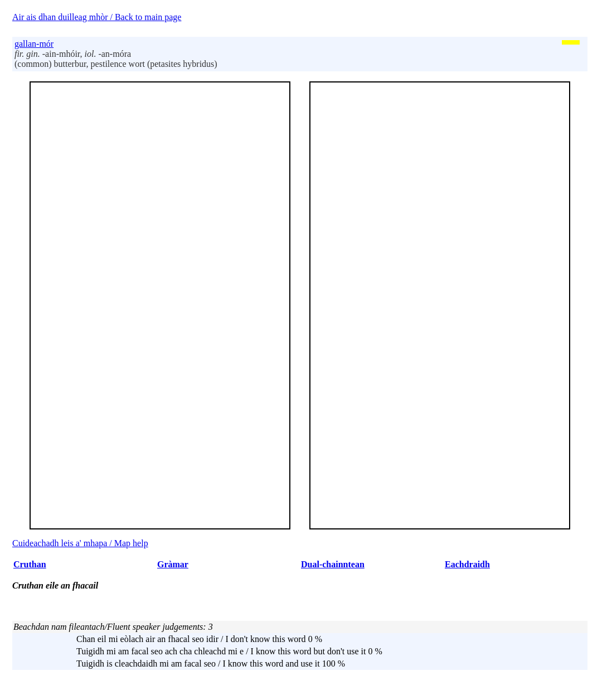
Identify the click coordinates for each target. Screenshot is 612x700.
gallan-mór (34, 44)
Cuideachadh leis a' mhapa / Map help (80, 543)
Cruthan (30, 564)
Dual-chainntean (333, 564)
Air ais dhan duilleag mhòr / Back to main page (97, 17)
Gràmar (173, 564)
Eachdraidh (467, 564)
